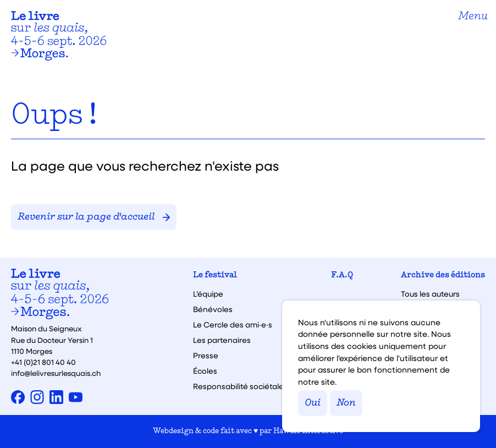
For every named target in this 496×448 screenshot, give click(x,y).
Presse (206, 356)
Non (346, 403)
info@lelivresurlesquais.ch (56, 373)
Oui (313, 403)
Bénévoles (213, 309)
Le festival (215, 275)
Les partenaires (222, 340)
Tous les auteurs (430, 294)
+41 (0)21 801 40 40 (43, 362)
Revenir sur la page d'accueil (94, 217)
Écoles (205, 371)
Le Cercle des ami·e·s (233, 325)
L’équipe (208, 294)
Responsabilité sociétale (238, 386)
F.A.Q (342, 275)
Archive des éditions (443, 275)
